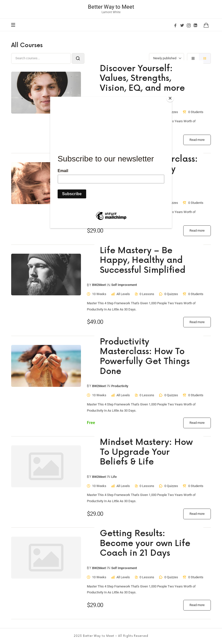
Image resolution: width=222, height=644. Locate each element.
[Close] (171, 98)
